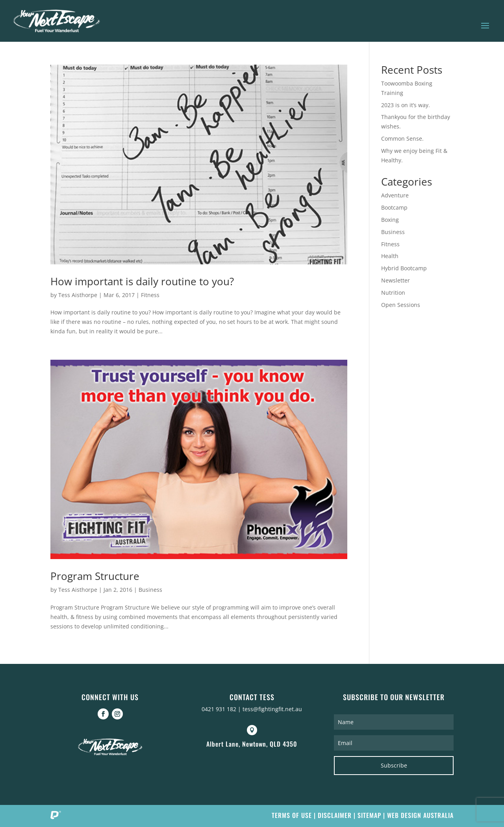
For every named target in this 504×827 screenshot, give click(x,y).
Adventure (395, 195)
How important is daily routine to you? (142, 281)
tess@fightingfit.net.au (272, 709)
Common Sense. (402, 138)
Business (150, 590)
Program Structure (95, 576)
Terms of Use (292, 815)
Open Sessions (401, 305)
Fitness (150, 295)
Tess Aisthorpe (78, 295)
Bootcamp (394, 207)
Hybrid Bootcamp (404, 268)
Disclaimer (335, 815)
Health (390, 256)
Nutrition (393, 293)
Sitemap (369, 815)
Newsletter (396, 280)
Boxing (390, 220)
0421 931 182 (219, 709)
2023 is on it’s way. (406, 105)
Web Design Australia (420, 815)
